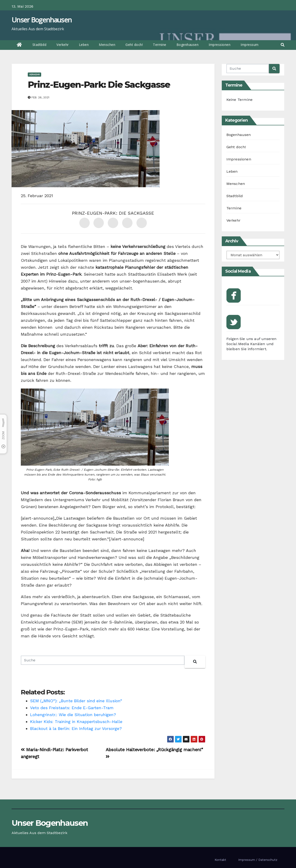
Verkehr (63, 45)
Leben (84, 45)
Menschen (107, 45)
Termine (160, 45)
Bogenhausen (188, 45)
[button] (283, 45)
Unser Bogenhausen (42, 20)
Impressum (250, 45)
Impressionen (219, 45)
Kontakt (220, 860)
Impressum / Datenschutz (258, 860)
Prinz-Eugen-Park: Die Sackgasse (99, 85)
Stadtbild (39, 45)
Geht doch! (134, 45)
